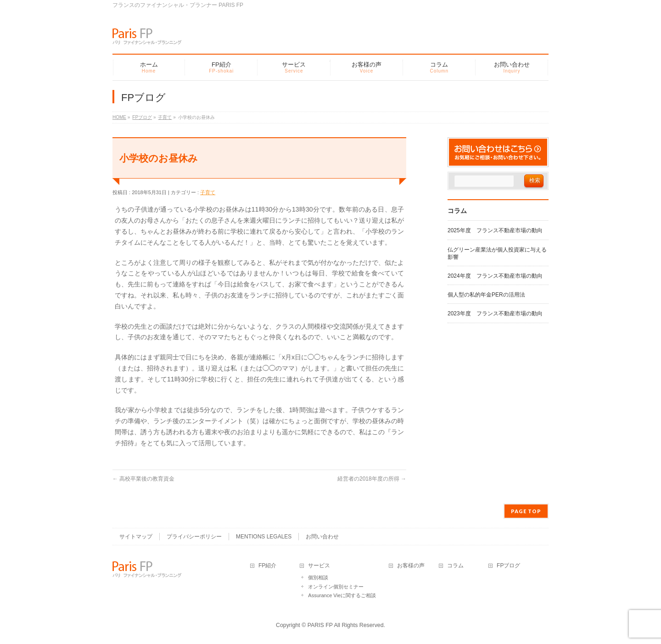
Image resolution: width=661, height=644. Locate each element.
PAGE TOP (526, 511)
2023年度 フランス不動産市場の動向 (495, 314)
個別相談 (318, 577)
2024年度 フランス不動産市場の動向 (495, 276)
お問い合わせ (322, 537)
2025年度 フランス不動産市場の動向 (495, 230)
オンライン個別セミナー (336, 587)
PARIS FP (320, 625)
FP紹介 (267, 566)
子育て (208, 192)
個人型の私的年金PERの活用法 (486, 295)
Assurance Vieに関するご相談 (342, 595)
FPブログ (508, 566)
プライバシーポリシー (194, 537)
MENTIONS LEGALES (264, 537)
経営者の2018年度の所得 (372, 479)
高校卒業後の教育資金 (143, 479)
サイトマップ (136, 537)
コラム (455, 566)
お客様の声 (411, 566)
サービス (319, 566)
